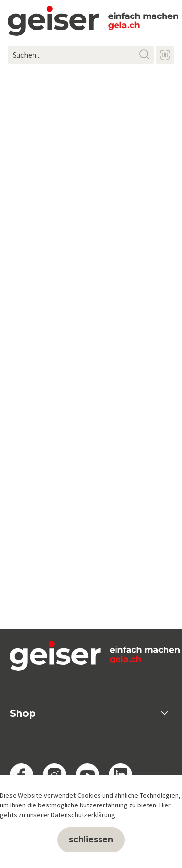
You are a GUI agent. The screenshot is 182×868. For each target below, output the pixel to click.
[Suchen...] (81, 55)
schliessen (91, 840)
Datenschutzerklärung (83, 815)
